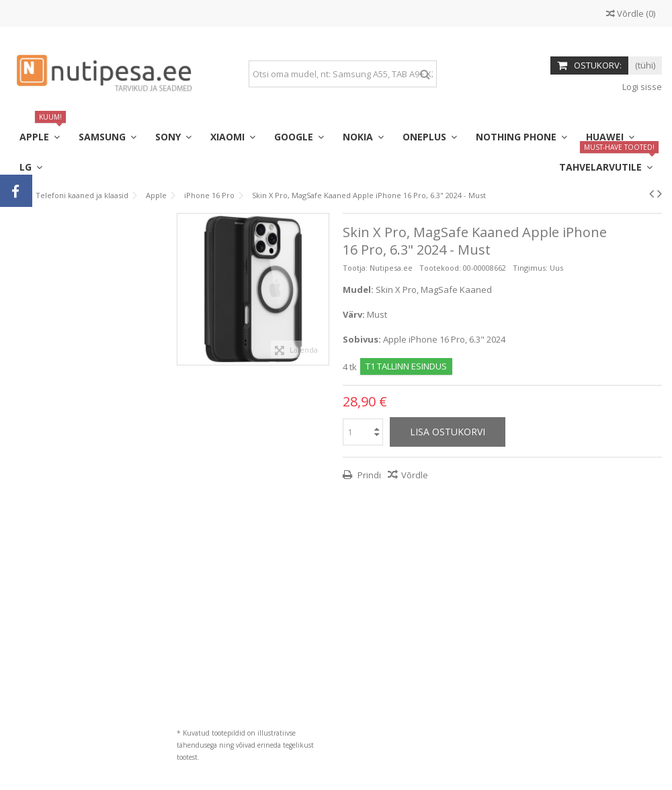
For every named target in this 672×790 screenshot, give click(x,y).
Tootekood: (440, 268)
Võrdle (415, 475)
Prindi (368, 475)
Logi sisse (641, 87)
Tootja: (355, 268)
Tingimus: (530, 268)
